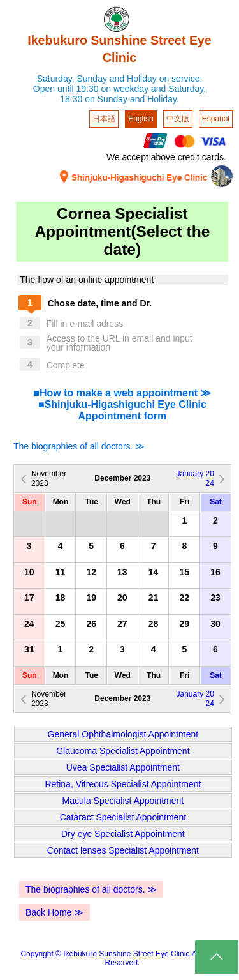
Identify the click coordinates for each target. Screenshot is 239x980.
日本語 (104, 119)
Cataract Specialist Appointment (123, 817)
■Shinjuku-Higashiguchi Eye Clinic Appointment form (122, 410)
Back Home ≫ (54, 912)
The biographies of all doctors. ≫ (79, 446)
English (141, 119)
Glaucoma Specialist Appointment (123, 751)
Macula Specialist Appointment (123, 801)
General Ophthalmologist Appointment (123, 734)
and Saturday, (178, 89)
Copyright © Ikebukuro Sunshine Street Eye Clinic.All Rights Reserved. (122, 958)
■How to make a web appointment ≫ (122, 393)
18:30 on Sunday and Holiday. (119, 99)
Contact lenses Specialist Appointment (123, 850)
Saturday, (56, 79)
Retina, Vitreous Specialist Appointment (123, 784)
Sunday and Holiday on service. (139, 79)
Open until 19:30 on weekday (91, 89)
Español (216, 119)
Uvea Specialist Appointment (123, 767)
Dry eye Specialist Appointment (123, 834)
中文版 (178, 119)
